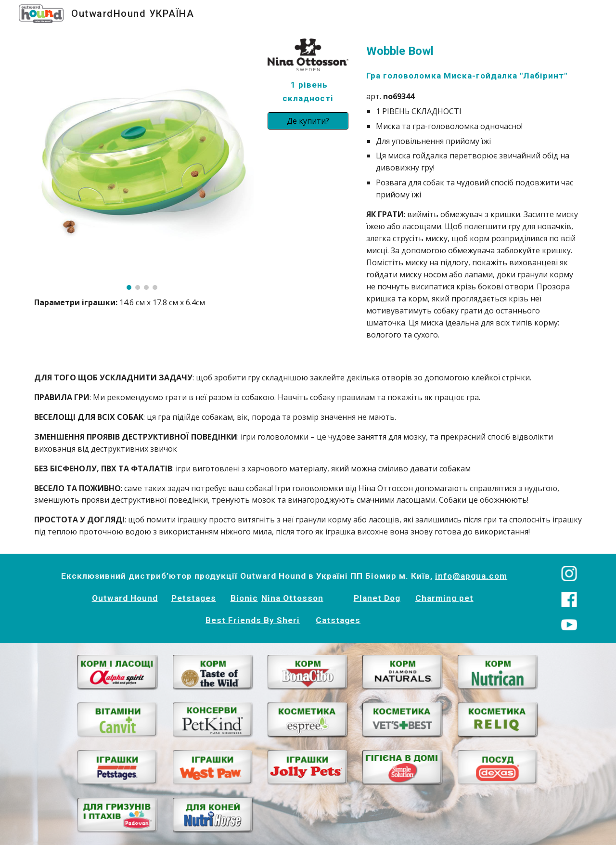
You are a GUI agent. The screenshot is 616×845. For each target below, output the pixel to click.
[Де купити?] (308, 121)
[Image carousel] (142, 164)
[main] (142, 303)
